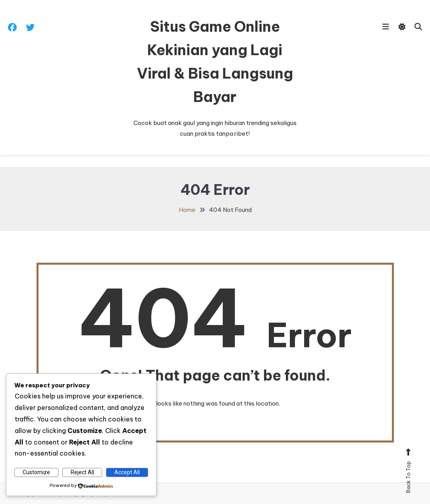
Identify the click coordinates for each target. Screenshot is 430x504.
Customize (36, 472)
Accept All (127, 472)
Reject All (82, 472)
